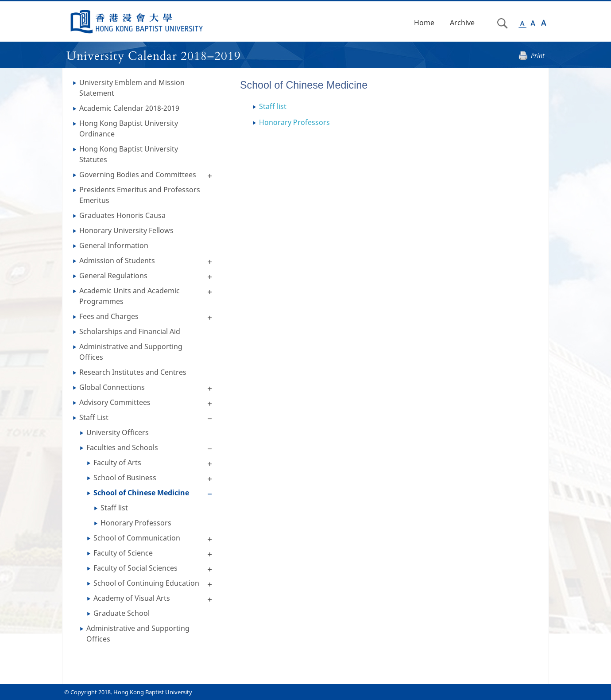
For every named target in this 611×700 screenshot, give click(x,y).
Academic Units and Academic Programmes (130, 296)
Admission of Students (117, 261)
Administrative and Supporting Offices (131, 352)
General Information (114, 245)
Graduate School (122, 613)
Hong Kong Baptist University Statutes (129, 154)
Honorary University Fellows (126, 230)
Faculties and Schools (122, 447)
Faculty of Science (123, 553)
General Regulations (113, 276)
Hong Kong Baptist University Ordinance (129, 128)
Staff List (94, 417)
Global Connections (112, 387)
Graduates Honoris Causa (122, 215)
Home (424, 23)
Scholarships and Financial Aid (130, 331)
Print (538, 56)
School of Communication (137, 538)
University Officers (118, 432)
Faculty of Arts (117, 463)
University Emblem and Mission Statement (132, 88)
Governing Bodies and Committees (138, 175)
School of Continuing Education (146, 583)
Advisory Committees (115, 402)
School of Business (125, 478)
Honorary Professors (136, 523)
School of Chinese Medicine (141, 493)
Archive (462, 23)
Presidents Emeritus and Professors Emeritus (140, 195)
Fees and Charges (109, 316)
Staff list (114, 508)
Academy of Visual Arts (132, 598)
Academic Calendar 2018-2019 (129, 108)
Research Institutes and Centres (133, 372)
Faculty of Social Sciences (135, 568)
